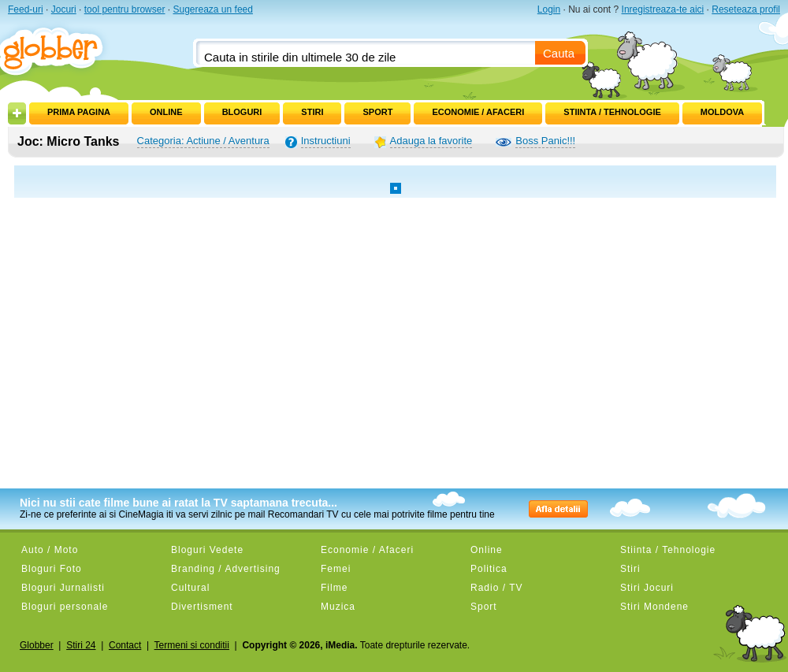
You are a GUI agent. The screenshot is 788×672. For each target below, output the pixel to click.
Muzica (338, 607)
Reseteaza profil (746, 9)
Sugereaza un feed (212, 9)
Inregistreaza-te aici (663, 9)
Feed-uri (26, 9)
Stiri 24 (81, 645)
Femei (336, 569)
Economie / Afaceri (478, 112)
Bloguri (242, 112)
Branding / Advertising (226, 569)
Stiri (312, 112)
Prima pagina (79, 112)
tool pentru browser (125, 9)
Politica (489, 569)
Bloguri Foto (52, 569)
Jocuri (64, 9)
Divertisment (202, 607)
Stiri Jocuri (647, 588)
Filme (334, 588)
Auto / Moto (50, 550)
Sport (377, 112)
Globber (37, 645)
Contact (125, 645)
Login (549, 9)
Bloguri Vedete (207, 550)
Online (166, 112)
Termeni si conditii (192, 645)
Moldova (722, 112)
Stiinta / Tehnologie (612, 112)
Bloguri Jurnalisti (63, 588)
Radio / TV (496, 588)
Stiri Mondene (654, 607)
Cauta (559, 53)
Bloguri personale (65, 607)
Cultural (190, 588)
